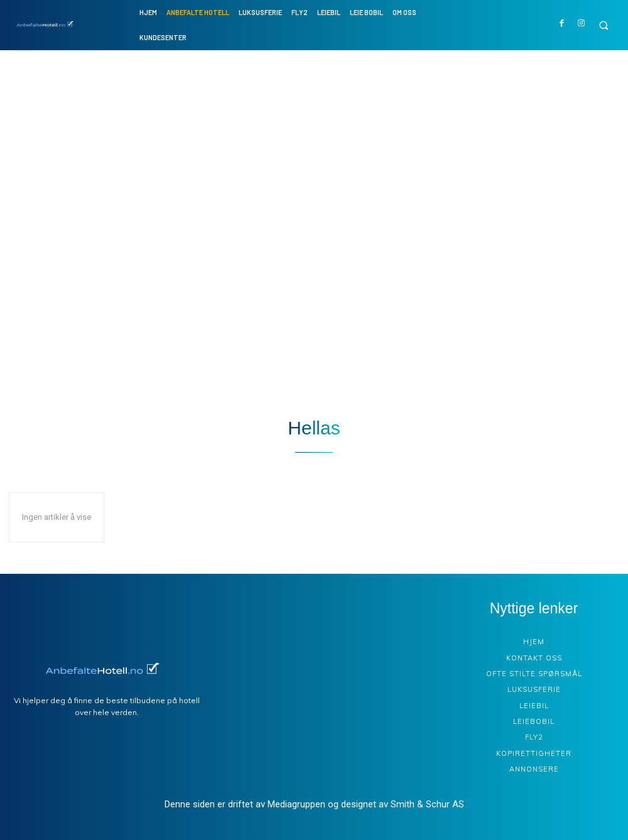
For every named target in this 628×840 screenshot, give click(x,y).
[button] (603, 25)
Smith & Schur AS (427, 804)
